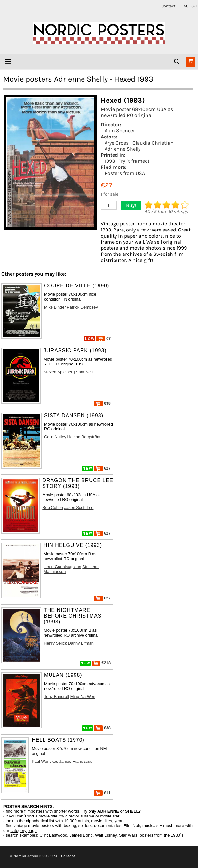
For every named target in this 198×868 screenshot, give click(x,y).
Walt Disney (106, 835)
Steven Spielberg (59, 372)
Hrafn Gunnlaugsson (62, 567)
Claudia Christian (153, 143)
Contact (169, 6)
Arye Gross (117, 143)
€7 (103, 338)
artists (83, 821)
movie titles (102, 821)
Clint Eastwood (53, 835)
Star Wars (128, 835)
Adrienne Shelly (123, 149)
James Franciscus (76, 761)
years (120, 821)
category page (23, 830)
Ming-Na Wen (83, 696)
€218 (101, 663)
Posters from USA (125, 173)
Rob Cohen (53, 508)
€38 (102, 403)
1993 (110, 161)
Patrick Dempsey (82, 307)
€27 (102, 468)
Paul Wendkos (45, 761)
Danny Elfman (81, 643)
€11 (102, 793)
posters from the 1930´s (162, 835)
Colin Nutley (55, 437)
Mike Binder (55, 307)
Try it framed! (134, 161)
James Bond (81, 835)
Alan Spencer (120, 131)
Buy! (131, 205)
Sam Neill (85, 372)
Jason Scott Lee (79, 508)
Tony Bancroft (57, 696)
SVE (195, 6)
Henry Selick (55, 643)
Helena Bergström (84, 437)
